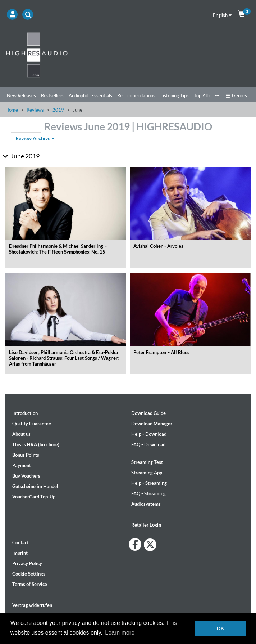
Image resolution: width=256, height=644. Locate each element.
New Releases (21, 95)
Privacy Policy (27, 563)
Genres (236, 95)
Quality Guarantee (32, 424)
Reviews (35, 110)
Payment (22, 465)
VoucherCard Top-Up (34, 497)
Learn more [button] (120, 633)
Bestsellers (52, 95)
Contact (20, 542)
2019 (58, 110)
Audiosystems (146, 504)
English (222, 15)
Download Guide (148, 413)
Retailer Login (146, 525)
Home (12, 110)
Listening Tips (175, 95)
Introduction (25, 413)
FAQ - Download (148, 444)
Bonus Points (26, 455)
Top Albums (206, 95)
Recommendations (136, 95)
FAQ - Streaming (148, 493)
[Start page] (128, 55)
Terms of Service (30, 584)
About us (21, 434)
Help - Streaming (149, 483)
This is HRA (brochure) (36, 444)
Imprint (20, 553)
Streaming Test (147, 462)
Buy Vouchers (26, 476)
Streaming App (147, 473)
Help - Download (149, 434)
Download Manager (152, 424)
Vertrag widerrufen (32, 605)
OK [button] (220, 629)
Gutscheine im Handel (35, 486)
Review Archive (28, 138)
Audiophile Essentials (90, 95)
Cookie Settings (29, 574)
